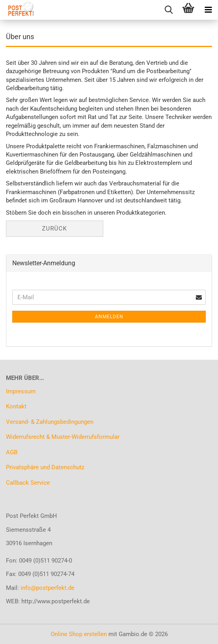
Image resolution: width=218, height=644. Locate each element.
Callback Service (28, 483)
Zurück (54, 229)
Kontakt (16, 406)
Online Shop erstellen (79, 634)
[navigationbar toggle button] (208, 10)
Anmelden (109, 317)
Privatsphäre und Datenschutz (45, 467)
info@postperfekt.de (47, 588)
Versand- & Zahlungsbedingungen (50, 422)
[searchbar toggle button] (169, 10)
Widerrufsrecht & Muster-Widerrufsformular (63, 437)
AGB (12, 452)
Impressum (21, 391)
